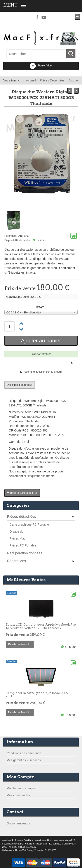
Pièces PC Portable (23, 545)
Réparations (16, 561)
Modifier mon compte (21, 788)
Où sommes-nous (19, 823)
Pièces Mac (17, 538)
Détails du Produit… (20, 644)
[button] (77, 17)
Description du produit (20, 385)
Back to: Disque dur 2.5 (22, 493)
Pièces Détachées (52, 80)
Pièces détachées (22, 517)
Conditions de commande (24, 753)
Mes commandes (18, 795)
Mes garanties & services (24, 760)
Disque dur (17, 531)
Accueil (31, 80)
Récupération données (25, 553)
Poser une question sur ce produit (42, 372)
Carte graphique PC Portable (29, 525)
